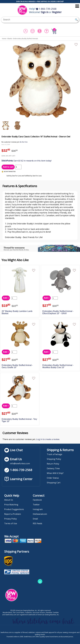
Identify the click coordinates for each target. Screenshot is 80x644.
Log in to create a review (48, 439)
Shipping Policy (54, 459)
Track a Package (54, 454)
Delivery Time (53, 468)
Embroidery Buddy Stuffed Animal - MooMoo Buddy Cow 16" (58, 366)
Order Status (53, 478)
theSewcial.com (40, 514)
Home (4, 39)
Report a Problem (13, 514)
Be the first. (24, 142)
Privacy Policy (10, 519)
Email (35, 519)
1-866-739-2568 (46, 9)
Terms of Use (11, 523)
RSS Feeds (38, 523)
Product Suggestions (14, 509)
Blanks (10, 39)
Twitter (36, 505)
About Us (9, 500)
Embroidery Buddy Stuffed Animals (26, 39)
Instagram (38, 509)
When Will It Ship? (55, 473)
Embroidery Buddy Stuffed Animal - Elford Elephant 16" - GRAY (58, 312)
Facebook (37, 500)
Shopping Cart (54, 483)
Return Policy (53, 464)
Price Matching (11, 505)
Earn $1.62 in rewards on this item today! (26, 161)
